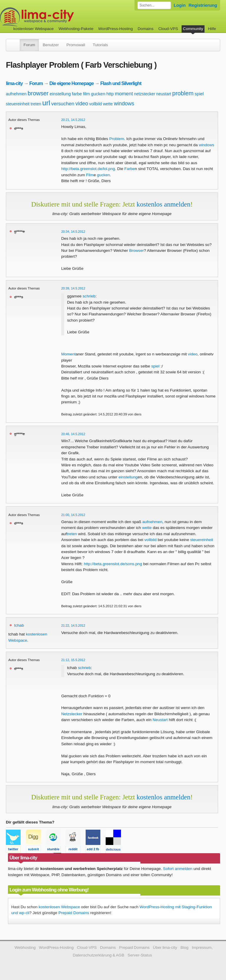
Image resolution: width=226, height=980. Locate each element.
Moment (68, 354)
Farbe (130, 169)
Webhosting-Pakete (76, 29)
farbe (77, 94)
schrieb (89, 296)
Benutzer (51, 45)
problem (183, 93)
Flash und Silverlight (121, 83)
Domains (146, 29)
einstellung (60, 94)
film (86, 94)
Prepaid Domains (74, 913)
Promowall (76, 45)
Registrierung (203, 5)
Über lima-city (165, 947)
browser (38, 93)
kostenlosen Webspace (59, 907)
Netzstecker (72, 714)
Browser (137, 251)
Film (90, 175)
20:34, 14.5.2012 (73, 232)
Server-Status (140, 955)
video (82, 104)
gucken (98, 94)
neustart (164, 94)
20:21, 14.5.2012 (73, 120)
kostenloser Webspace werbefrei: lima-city (59, 17)
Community (193, 29)
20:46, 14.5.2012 (73, 434)
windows (124, 104)
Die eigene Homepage (72, 83)
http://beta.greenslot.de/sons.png (113, 564)
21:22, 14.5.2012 (73, 625)
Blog (184, 947)
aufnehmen (16, 94)
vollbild (95, 104)
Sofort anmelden (178, 869)
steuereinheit (18, 104)
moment (124, 94)
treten (36, 104)
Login (180, 5)
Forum (29, 45)
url (46, 103)
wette (108, 104)
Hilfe (212, 29)
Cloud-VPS (168, 29)
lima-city (14, 83)
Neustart (160, 720)
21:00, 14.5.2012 (73, 515)
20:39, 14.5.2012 (73, 288)
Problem (117, 139)
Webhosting (25, 947)
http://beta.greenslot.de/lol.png (88, 169)
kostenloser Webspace (33, 29)
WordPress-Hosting (116, 29)
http (110, 94)
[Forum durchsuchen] (154, 5)
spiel (199, 94)
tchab (19, 625)
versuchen (63, 104)
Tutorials (100, 45)
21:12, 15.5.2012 (73, 660)
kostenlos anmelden (163, 204)
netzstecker (145, 94)
